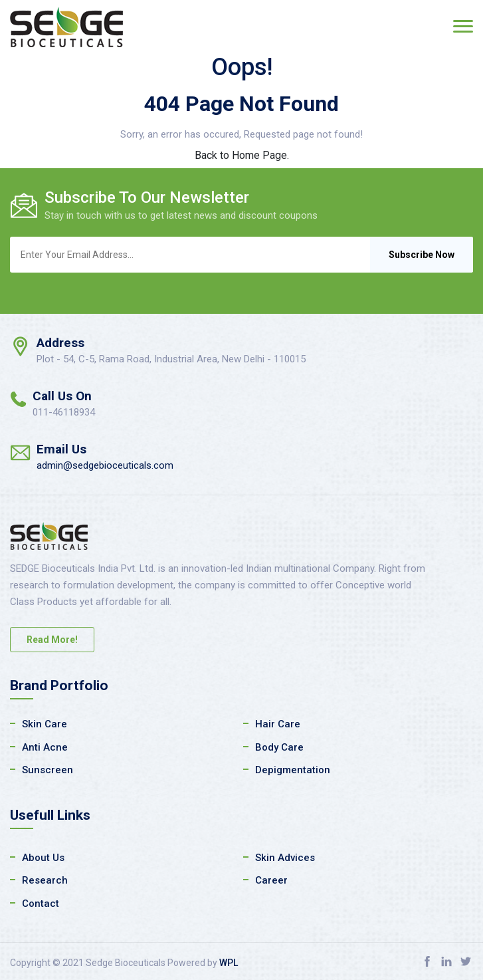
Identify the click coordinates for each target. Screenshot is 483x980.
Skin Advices (285, 858)
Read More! (52, 640)
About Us (43, 858)
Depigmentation (293, 770)
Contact (41, 904)
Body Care (279, 747)
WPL (229, 963)
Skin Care (45, 724)
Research (45, 880)
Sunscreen (48, 770)
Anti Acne (45, 747)
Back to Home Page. (242, 155)
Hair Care (278, 724)
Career (271, 880)
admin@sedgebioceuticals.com (105, 465)
